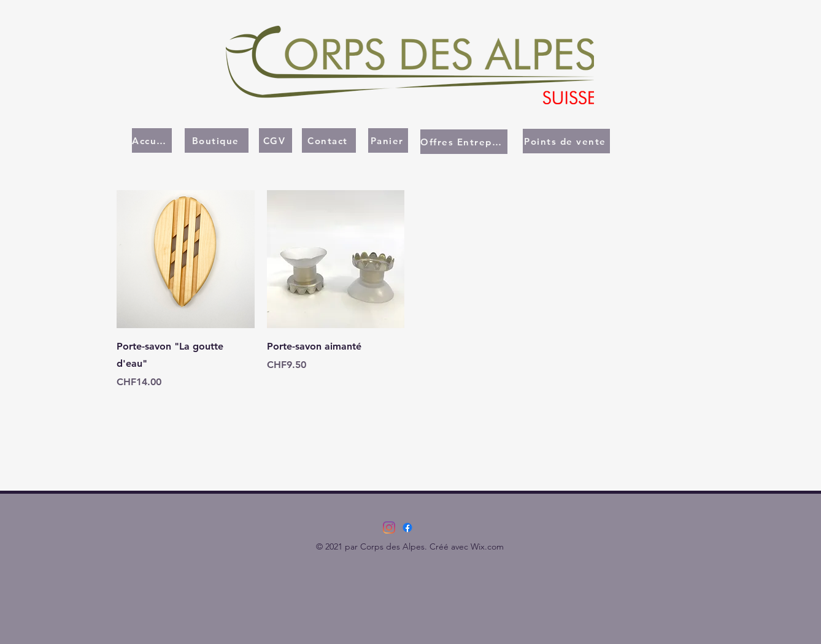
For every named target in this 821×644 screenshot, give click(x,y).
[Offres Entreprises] (464, 142)
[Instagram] (389, 527)
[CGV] (276, 140)
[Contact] (329, 140)
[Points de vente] (566, 141)
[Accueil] (152, 140)
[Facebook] (407, 527)
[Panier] (388, 140)
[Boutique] (217, 140)
